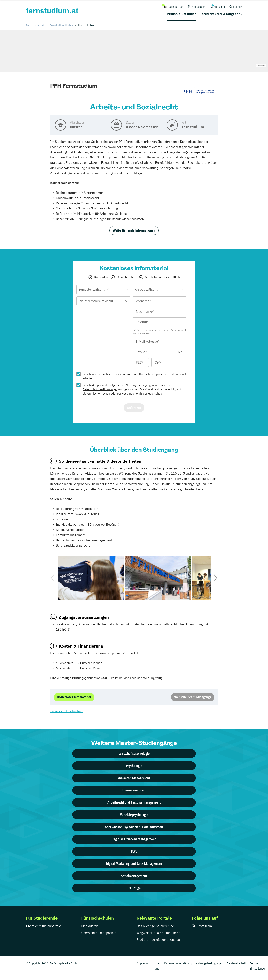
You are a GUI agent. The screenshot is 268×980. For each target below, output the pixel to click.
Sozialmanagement (134, 876)
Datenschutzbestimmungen (100, 389)
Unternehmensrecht (134, 790)
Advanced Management (134, 778)
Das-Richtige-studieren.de (155, 926)
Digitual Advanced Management (134, 839)
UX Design (134, 888)
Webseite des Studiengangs (193, 697)
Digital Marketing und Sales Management (134, 864)
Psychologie (134, 766)
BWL (134, 851)
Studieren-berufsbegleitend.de (158, 940)
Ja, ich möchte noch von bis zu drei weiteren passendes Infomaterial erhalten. (134, 376)
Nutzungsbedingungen (140, 385)
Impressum (144, 963)
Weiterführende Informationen (134, 230)
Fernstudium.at (35, 25)
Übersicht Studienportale (44, 926)
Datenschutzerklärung (178, 963)
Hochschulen (147, 374)
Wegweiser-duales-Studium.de (159, 933)
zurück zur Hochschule (67, 711)
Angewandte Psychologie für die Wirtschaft (134, 827)
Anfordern (134, 408)
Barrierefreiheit (236, 963)
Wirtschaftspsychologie (134, 753)
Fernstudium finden (182, 14)
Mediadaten (90, 926)
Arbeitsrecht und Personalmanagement (134, 802)
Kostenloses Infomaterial (74, 697)
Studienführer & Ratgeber (221, 14)
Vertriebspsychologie (134, 815)
